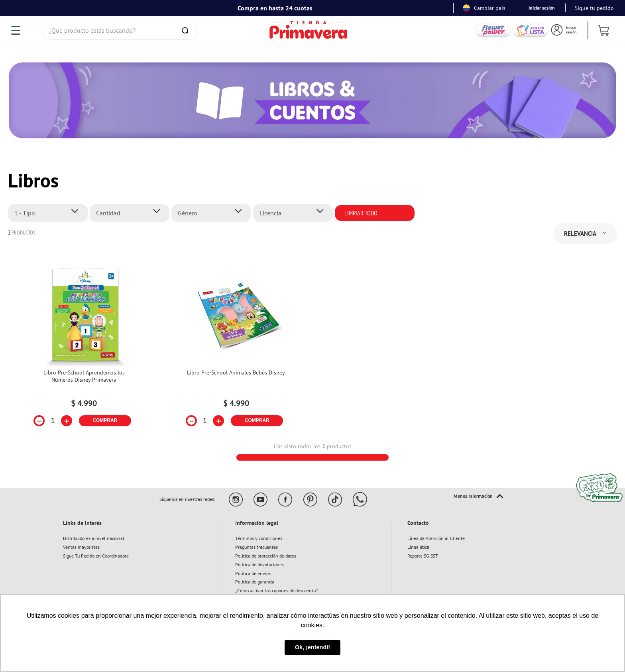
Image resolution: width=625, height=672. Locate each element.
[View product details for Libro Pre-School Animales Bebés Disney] (236, 350)
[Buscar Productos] (187, 30)
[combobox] (120, 30)
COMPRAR (105, 420)
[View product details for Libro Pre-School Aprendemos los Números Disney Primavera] (84, 350)
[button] (50, 213)
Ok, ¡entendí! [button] (312, 647)
